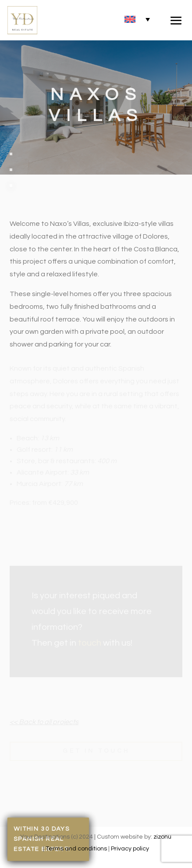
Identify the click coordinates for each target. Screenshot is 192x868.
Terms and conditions (76, 849)
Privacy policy (130, 849)
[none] (137, 19)
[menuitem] (137, 19)
